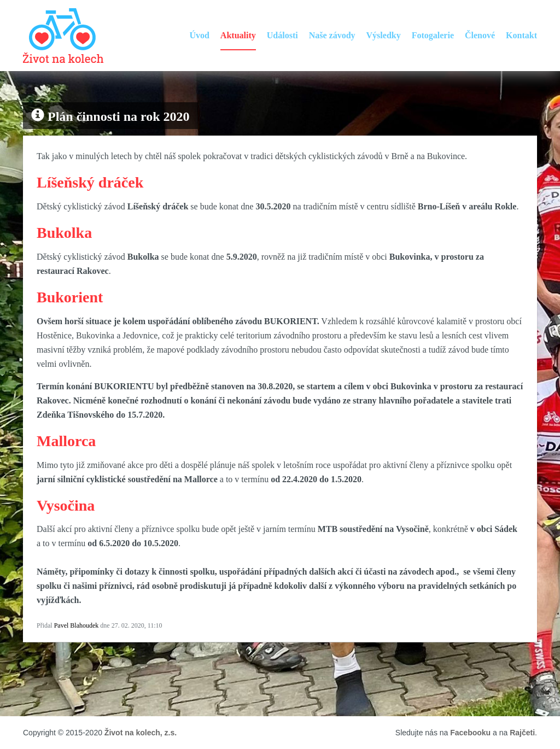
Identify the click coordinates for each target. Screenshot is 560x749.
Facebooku (470, 733)
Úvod (199, 35)
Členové (480, 35)
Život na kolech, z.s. (141, 733)
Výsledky (384, 35)
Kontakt (521, 35)
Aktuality (238, 35)
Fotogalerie (433, 35)
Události (282, 35)
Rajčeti (522, 733)
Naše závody (332, 35)
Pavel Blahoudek (77, 625)
